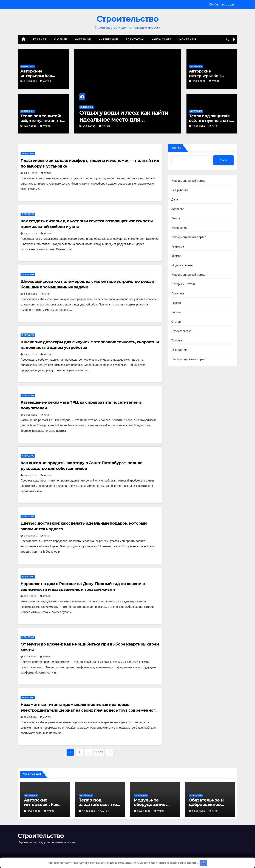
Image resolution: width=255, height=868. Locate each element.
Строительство (127, 19)
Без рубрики (180, 190)
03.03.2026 (31, 294)
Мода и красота (182, 265)
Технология (179, 350)
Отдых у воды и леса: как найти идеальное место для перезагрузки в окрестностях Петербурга (124, 123)
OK (203, 863)
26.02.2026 (31, 415)
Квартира (178, 247)
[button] (227, 39)
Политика (178, 293)
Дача (175, 200)
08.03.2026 (144, 811)
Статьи (176, 322)
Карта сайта (162, 39)
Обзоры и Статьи (183, 284)
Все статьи (135, 39)
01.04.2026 (90, 126)
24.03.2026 (31, 81)
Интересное (108, 39)
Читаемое (83, 39)
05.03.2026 (31, 233)
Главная (40, 39)
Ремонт (176, 303)
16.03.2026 (31, 126)
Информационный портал (189, 181)
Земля (176, 218)
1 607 (99, 752)
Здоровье (178, 209)
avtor (46, 81)
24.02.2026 (31, 475)
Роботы (176, 312)
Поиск (176, 148)
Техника (177, 340)
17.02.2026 (31, 596)
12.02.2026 (31, 717)
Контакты (188, 39)
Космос (176, 256)
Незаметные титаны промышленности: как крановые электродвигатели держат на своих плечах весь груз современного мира (89, 710)
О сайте (60, 39)
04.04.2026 (31, 173)
